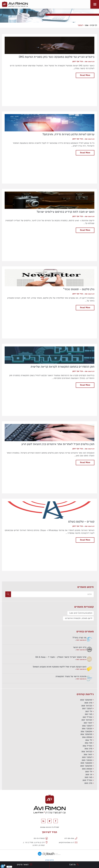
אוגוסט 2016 (87, 737)
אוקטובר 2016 (86, 731)
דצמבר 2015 (87, 757)
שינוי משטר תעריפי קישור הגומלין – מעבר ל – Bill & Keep (61, 657)
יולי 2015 (89, 772)
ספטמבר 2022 (86, 700)
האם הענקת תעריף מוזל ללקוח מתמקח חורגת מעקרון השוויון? (60, 667)
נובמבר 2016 (87, 729)
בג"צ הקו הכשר (80, 647)
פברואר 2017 (87, 720)
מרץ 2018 (88, 703)
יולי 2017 (89, 711)
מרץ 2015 (88, 783)
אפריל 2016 (87, 746)
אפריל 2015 (87, 780)
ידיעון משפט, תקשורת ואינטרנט (79, 618)
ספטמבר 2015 (86, 766)
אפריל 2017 (87, 717)
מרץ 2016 (88, 749)
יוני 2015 (89, 774)
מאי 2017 (89, 714)
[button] (8, 594)
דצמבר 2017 (87, 708)
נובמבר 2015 (87, 760)
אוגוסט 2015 (87, 769)
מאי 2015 (88, 777)
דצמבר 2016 (87, 726)
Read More (85, 75)
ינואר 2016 (88, 754)
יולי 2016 (89, 740)
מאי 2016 (89, 743)
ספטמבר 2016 (86, 734)
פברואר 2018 (87, 706)
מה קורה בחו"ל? (79, 638)
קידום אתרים (50, 860)
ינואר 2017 (88, 723)
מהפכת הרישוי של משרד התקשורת (71, 676)
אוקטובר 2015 (86, 763)
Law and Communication (81, 613)
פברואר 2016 (87, 751)
